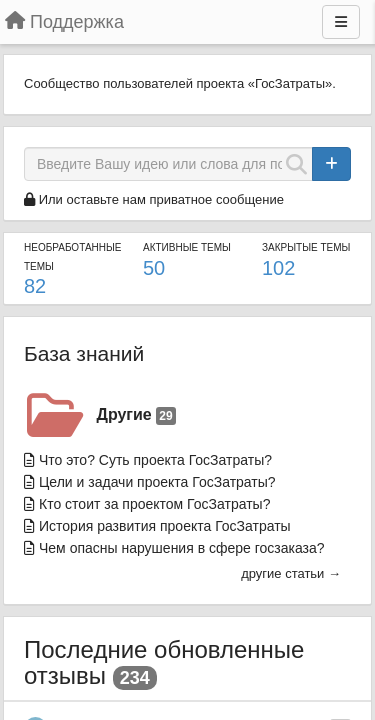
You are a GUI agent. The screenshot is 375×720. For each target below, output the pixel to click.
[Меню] (341, 22)
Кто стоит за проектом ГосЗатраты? (154, 504)
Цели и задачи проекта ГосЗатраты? (157, 482)
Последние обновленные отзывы (164, 662)
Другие (136, 415)
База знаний (84, 353)
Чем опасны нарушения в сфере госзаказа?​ (182, 548)
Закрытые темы (306, 247)
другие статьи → (291, 573)
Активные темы (187, 247)
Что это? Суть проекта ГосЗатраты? (155, 460)
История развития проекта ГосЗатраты (165, 526)
